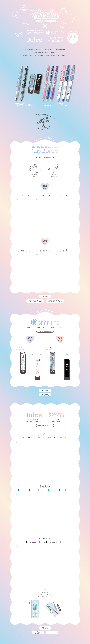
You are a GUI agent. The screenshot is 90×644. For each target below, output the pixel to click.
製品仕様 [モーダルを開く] (46, 297)
